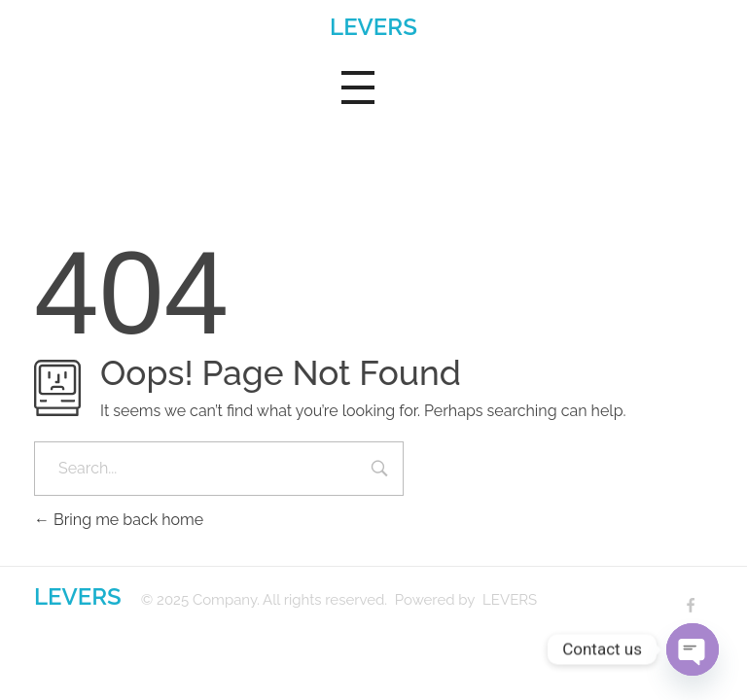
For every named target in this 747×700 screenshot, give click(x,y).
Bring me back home (119, 520)
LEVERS (373, 27)
